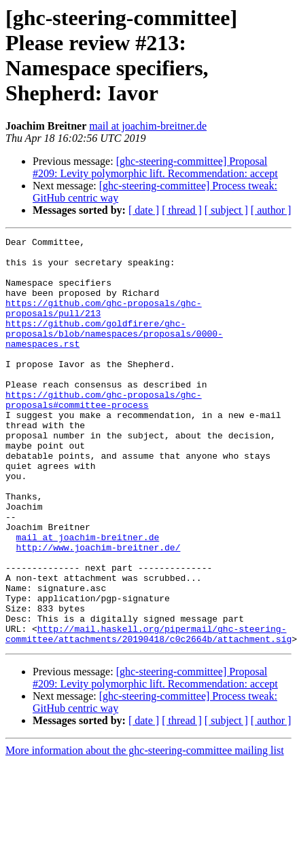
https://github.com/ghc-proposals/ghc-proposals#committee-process (104, 433)
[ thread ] (182, 210)
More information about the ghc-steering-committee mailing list (145, 832)
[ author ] (271, 210)
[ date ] (144, 210)
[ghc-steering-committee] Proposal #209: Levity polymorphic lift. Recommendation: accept (155, 167)
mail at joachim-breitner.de (148, 126)
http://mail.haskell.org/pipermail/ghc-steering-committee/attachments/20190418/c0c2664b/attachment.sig (148, 714)
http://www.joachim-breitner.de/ (99, 610)
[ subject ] (226, 210)
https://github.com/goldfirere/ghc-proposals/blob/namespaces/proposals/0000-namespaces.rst (114, 354)
